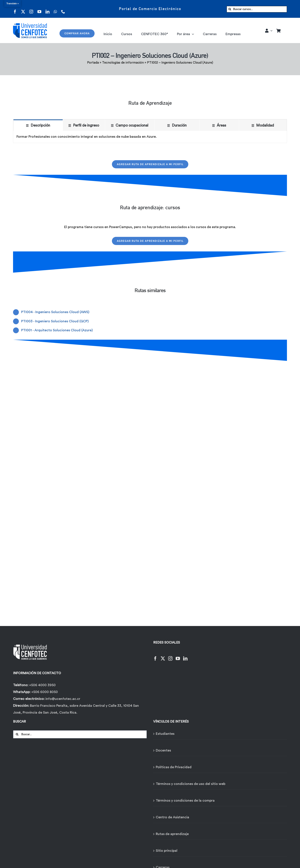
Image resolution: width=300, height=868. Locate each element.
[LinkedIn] (185, 656)
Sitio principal (167, 851)
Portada (93, 63)
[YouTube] (178, 656)
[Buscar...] (80, 734)
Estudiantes (165, 734)
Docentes (163, 750)
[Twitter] (163, 656)
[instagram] (31, 9)
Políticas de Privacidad (174, 767)
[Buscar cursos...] (257, 9)
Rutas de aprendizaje (172, 834)
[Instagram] (170, 656)
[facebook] (15, 9)
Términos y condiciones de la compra (185, 801)
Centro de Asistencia (172, 817)
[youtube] (39, 9)
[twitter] (23, 9)
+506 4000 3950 (42, 685)
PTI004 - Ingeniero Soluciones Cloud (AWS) (55, 312)
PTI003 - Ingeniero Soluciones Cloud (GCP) (55, 321)
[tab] (38, 125)
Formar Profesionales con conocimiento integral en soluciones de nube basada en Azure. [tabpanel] (87, 137)
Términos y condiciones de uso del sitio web (191, 784)
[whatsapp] (55, 9)
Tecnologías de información (123, 63)
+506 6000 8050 (44, 692)
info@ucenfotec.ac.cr (63, 699)
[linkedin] (48, 9)
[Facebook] (155, 656)
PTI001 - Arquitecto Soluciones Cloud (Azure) (57, 330)
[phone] (63, 9)
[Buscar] (230, 9)
